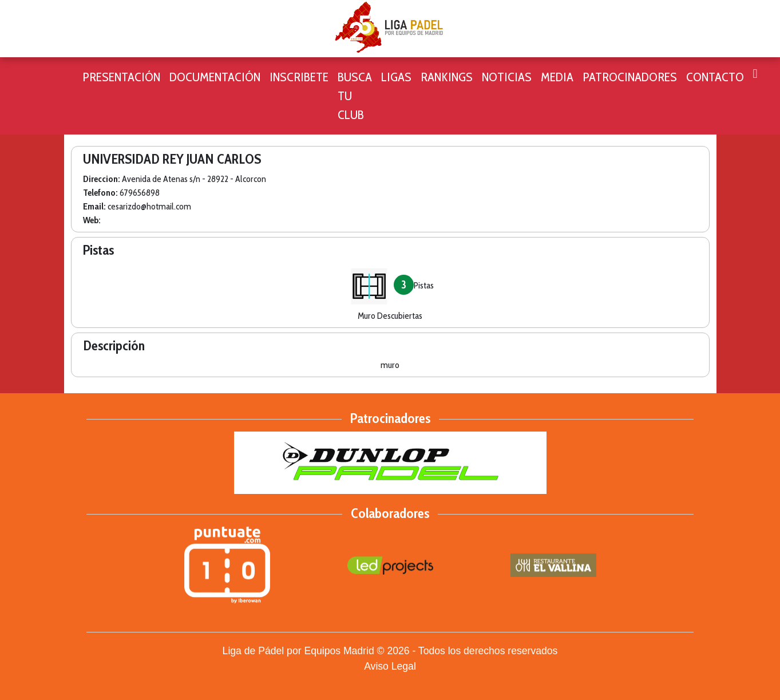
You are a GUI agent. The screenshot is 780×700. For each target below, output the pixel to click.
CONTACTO (715, 77)
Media (557, 77)
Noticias (507, 77)
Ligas (396, 77)
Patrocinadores (630, 77)
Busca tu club (355, 96)
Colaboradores (390, 513)
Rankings (447, 77)
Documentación (215, 77)
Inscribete (299, 77)
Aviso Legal (390, 666)
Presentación (121, 77)
